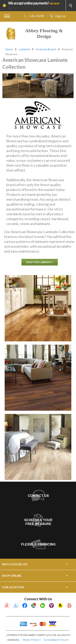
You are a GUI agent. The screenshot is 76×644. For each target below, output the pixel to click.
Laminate (25, 49)
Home (9, 49)
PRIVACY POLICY (32, 640)
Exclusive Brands (46, 49)
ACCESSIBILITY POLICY (56, 640)
